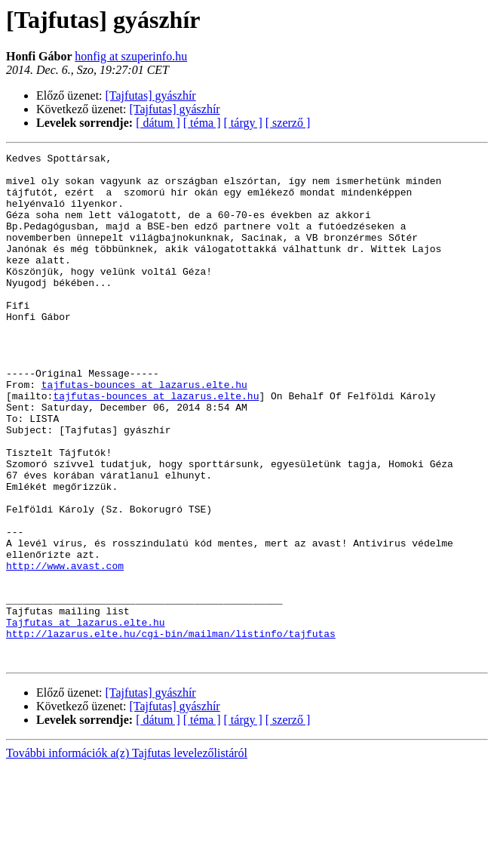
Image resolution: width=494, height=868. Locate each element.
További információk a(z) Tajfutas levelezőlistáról (127, 855)
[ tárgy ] (243, 123)
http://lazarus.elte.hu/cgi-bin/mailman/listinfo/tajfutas (171, 731)
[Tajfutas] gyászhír (151, 95)
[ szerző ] (288, 123)
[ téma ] (202, 123)
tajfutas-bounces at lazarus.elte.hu (144, 432)
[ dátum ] (158, 123)
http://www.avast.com (65, 649)
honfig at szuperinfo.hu (131, 56)
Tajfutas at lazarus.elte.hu (86, 717)
